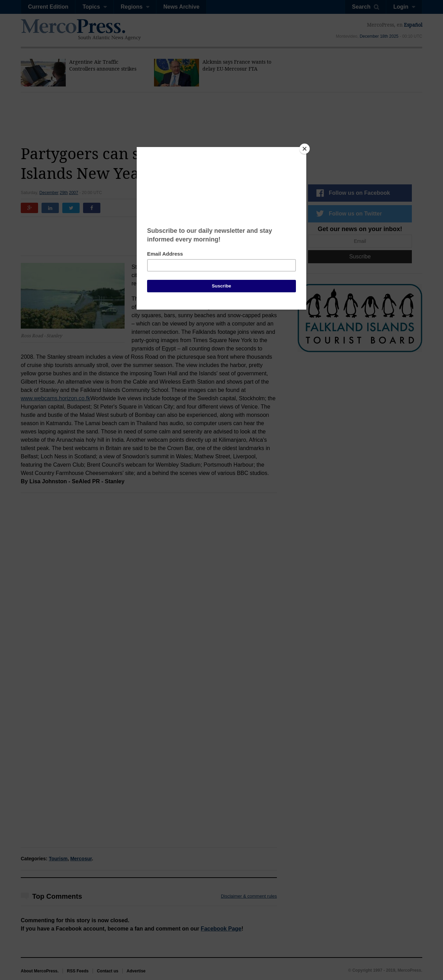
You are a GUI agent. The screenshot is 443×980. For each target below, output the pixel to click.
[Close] (305, 149)
